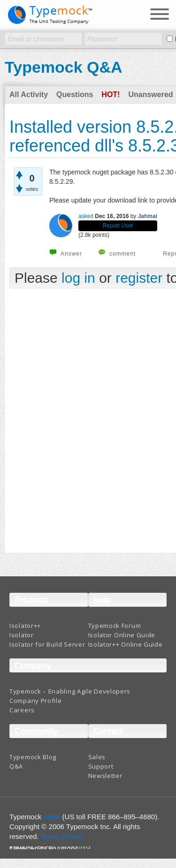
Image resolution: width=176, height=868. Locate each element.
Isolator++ (25, 626)
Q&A (16, 766)
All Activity (29, 94)
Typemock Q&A (64, 67)
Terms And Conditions (44, 849)
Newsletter (105, 776)
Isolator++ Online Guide (126, 644)
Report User (118, 226)
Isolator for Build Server (47, 644)
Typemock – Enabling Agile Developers (70, 691)
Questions (75, 94)
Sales (97, 757)
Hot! (111, 94)
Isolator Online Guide (122, 635)
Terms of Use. (62, 836)
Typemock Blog (33, 757)
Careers (22, 710)
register (139, 278)
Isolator (22, 635)
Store (52, 817)
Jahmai (148, 216)
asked (86, 216)
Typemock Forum (115, 626)
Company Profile (36, 701)
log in (78, 278)
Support (101, 766)
